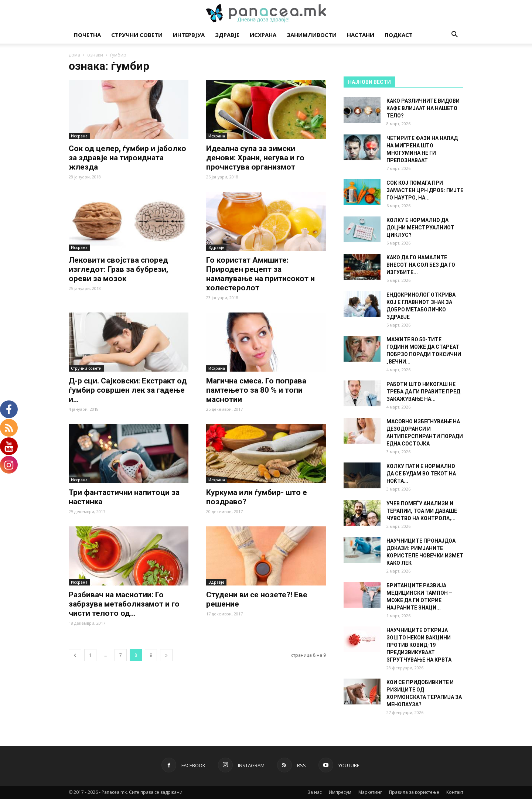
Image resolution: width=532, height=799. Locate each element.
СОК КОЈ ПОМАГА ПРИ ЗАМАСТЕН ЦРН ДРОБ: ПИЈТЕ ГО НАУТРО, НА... (425, 190)
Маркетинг (370, 792)
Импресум (340, 792)
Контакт (455, 792)
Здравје (227, 35)
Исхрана (263, 35)
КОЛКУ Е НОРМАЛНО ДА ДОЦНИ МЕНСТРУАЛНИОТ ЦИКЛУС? (420, 228)
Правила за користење (414, 792)
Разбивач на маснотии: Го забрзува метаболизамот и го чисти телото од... (124, 604)
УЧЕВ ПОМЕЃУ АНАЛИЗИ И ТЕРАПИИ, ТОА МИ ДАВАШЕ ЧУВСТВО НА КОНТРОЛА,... (422, 511)
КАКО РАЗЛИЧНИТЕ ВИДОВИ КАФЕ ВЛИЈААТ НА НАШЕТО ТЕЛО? (423, 108)
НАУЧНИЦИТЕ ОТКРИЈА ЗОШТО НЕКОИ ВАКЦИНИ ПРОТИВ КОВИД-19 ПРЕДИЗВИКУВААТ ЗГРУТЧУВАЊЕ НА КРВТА (419, 645)
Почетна (87, 35)
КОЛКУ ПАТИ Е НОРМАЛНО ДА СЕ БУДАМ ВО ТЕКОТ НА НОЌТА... (421, 474)
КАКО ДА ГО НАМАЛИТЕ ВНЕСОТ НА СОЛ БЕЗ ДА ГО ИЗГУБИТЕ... (421, 265)
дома (74, 55)
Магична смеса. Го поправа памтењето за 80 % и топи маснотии (256, 390)
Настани (361, 35)
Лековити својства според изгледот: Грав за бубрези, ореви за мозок (118, 269)
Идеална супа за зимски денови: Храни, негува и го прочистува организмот (255, 158)
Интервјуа (189, 35)
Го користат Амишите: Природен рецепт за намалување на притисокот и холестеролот (260, 274)
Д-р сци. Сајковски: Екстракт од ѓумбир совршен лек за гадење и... (128, 390)
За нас (315, 792)
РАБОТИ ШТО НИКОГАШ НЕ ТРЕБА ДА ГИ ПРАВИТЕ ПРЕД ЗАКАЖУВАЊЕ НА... (423, 392)
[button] (454, 35)
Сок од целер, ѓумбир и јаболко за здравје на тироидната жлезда (127, 158)
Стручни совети (137, 35)
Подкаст (399, 35)
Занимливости (312, 35)
